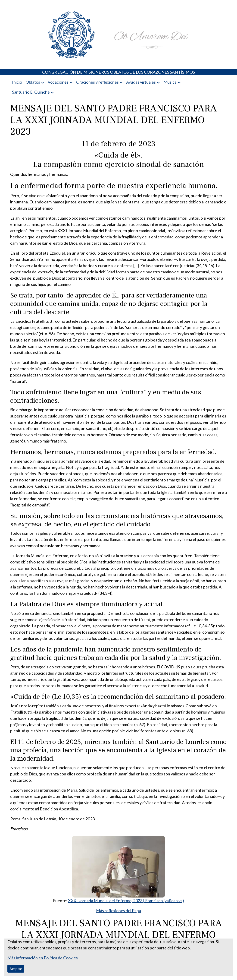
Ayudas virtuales (141, 82)
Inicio (17, 82)
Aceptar (16, 969)
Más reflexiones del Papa (118, 910)
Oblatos (33, 82)
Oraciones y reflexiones (97, 82)
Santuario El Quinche (31, 92)
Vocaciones (58, 82)
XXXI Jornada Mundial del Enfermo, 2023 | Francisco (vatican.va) (126, 901)
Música (170, 82)
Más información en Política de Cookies (43, 958)
